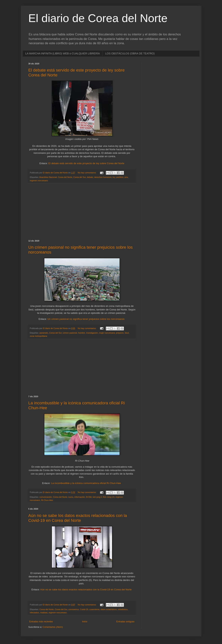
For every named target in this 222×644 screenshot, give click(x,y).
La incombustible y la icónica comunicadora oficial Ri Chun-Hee (86, 483)
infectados (34, 613)
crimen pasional (70, 333)
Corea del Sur (80, 177)
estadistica (123, 609)
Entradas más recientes (41, 622)
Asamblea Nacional (48, 177)
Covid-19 (84, 609)
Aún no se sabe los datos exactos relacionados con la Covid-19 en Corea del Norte (78, 518)
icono (71, 497)
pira (126, 177)
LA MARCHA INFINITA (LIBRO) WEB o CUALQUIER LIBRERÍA (63, 53)
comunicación (46, 497)
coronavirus (74, 609)
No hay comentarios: (87, 173)
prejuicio (120, 333)
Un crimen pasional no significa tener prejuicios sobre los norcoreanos (86, 319)
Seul (127, 333)
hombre (81, 333)
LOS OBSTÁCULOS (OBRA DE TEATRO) (130, 53)
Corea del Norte (65, 177)
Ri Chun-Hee (47, 500)
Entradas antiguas (125, 622)
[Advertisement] (82, 212)
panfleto (120, 177)
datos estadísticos (109, 609)
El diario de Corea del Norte (98, 18)
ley (114, 177)
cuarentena (94, 609)
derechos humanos (103, 177)
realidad (44, 613)
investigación (92, 333)
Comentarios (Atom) (53, 627)
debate (90, 177)
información (80, 497)
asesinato (44, 333)
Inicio (85, 622)
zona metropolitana (39, 336)
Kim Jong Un (109, 497)
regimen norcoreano (39, 181)
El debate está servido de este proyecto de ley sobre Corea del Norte (86, 163)
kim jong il (97, 497)
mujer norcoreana (107, 333)
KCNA (89, 497)
